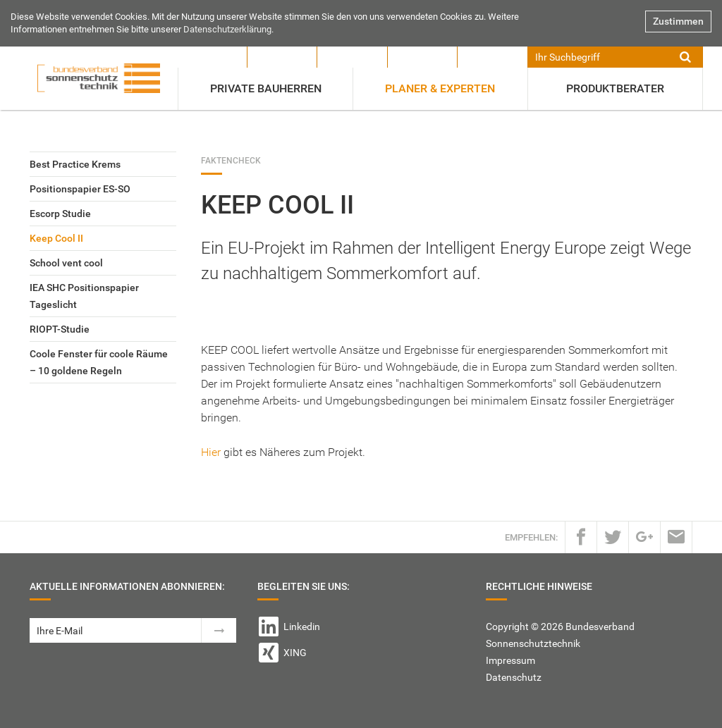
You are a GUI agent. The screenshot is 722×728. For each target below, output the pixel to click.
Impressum (510, 660)
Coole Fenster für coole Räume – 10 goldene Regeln (99, 362)
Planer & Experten (440, 88)
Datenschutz (514, 677)
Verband (213, 57)
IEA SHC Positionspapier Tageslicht (84, 296)
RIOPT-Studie (60, 329)
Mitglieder (352, 57)
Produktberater (615, 88)
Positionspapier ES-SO (80, 189)
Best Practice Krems (75, 164)
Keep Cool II (56, 238)
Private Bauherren (266, 88)
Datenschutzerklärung (227, 29)
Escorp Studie (60, 214)
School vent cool (66, 263)
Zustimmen (678, 21)
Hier (211, 452)
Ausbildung (422, 57)
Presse (282, 57)
